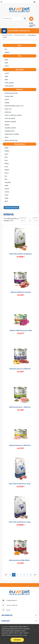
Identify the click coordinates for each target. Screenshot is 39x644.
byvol (6, 154)
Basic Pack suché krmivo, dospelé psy (20, 484)
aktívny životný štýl (11, 140)
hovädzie (8, 182)
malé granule (9, 86)
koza (6, 167)
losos (7, 173)
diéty (6, 80)
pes (6, 49)
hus (6, 176)
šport (6, 137)
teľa (6, 157)
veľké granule (9, 83)
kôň (6, 179)
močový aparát (10, 118)
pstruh (7, 189)
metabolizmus (10, 131)
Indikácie (20, 90)
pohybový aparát (10, 122)
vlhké (6, 76)
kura (6, 160)
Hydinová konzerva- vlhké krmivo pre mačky (20, 445)
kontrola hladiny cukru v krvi (14, 106)
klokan (7, 170)
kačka (7, 163)
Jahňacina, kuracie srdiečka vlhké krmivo (20, 369)
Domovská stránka (7, 35)
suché (7, 73)
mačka (7, 52)
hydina (7, 151)
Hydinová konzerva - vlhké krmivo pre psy (20, 407)
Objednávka (23, 218)
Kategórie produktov (20, 35)
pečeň (7, 99)
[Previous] (6, 575)
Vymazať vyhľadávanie (11, 208)
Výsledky (35, 218)
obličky (7, 103)
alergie (7, 125)
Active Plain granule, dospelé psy (20, 254)
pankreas (8, 112)
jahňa (6, 148)
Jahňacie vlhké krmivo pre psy (20, 292)
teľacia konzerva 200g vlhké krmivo (20, 560)
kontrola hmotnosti (11, 93)
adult (6, 63)
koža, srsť (8, 109)
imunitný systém (10, 128)
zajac (6, 198)
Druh (20, 45)
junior (7, 60)
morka (7, 192)
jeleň (6, 201)
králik (6, 186)
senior (7, 66)
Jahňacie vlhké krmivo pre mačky (21, 330)
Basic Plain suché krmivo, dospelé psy (20, 522)
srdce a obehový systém (13, 115)
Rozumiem (17, 640)
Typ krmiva (20, 70)
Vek (20, 56)
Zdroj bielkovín (32, 35)
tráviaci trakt (9, 96)
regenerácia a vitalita (12, 134)
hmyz (7, 195)
